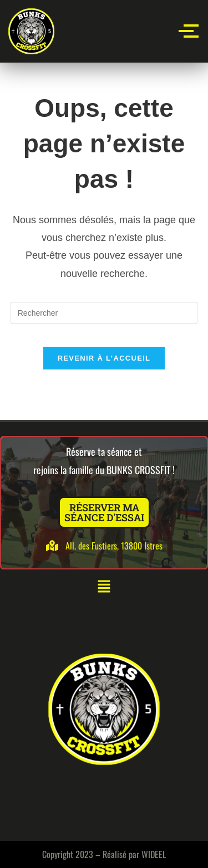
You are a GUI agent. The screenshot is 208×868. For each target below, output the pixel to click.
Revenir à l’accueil (104, 358)
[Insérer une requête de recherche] (104, 313)
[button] (104, 587)
